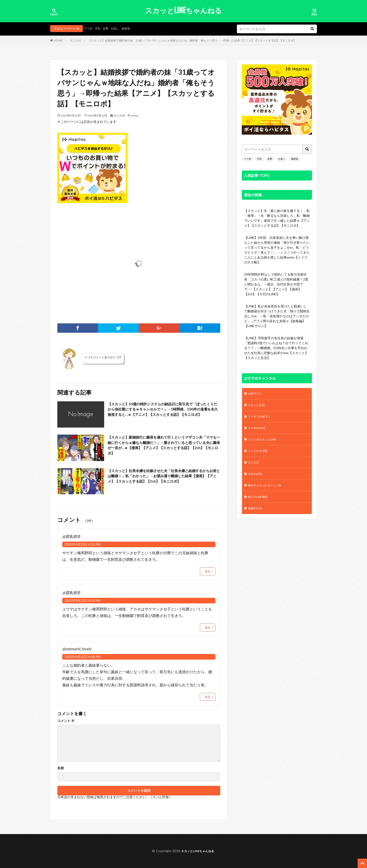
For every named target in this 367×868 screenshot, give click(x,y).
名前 (61, 768)
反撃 (108, 28)
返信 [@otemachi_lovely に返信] (208, 697)
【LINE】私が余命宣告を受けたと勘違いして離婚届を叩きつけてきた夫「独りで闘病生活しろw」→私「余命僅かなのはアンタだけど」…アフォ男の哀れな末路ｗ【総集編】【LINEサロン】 (277, 316)
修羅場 (131, 28)
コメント (66, 721)
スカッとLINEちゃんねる (183, 11)
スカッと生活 (258, 406)
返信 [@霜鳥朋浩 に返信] (208, 571)
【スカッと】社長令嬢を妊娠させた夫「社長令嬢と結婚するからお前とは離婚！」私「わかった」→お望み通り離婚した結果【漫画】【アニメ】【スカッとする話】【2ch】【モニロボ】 (162, 481)
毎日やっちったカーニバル (268, 491)
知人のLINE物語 (260, 504)
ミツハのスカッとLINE (265, 443)
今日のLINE (256, 479)
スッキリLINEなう (261, 418)
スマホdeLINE (259, 430)
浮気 (99, 28)
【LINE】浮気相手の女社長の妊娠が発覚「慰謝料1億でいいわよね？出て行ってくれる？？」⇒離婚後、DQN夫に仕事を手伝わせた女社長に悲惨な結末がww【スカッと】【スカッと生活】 (276, 348)
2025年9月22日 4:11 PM (83, 544)
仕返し (119, 28)
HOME (58, 40)
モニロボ (75, 40)
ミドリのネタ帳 (259, 455)
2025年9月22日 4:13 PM (83, 600)
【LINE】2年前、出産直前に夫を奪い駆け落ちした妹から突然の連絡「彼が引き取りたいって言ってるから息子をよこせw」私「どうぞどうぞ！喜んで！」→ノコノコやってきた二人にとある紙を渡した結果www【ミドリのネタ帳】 (277, 250)
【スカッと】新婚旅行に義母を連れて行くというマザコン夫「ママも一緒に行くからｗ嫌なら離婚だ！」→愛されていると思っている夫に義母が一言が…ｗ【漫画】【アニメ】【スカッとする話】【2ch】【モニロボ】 (162, 447)
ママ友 (89, 28)
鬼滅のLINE (256, 516)
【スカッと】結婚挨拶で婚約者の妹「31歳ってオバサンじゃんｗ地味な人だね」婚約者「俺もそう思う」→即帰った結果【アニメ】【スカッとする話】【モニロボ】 (192, 40)
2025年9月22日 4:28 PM (83, 657)
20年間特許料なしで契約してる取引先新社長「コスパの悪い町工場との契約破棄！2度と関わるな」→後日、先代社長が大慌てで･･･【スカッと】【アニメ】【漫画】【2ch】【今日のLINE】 (276, 284)
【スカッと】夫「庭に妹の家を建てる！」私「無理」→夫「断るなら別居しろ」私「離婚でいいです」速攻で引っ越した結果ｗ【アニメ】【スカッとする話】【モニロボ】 (277, 218)
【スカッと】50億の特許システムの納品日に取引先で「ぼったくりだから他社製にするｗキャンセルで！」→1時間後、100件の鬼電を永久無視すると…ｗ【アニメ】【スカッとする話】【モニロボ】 (163, 414)
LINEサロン (256, 394)
